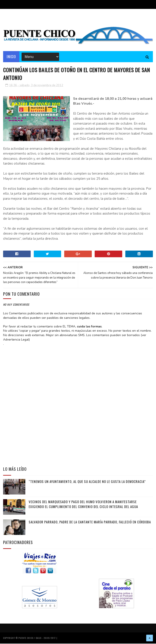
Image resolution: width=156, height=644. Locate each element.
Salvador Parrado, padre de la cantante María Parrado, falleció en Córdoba (90, 522)
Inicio (11, 57)
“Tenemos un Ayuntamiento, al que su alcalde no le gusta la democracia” (87, 482)
